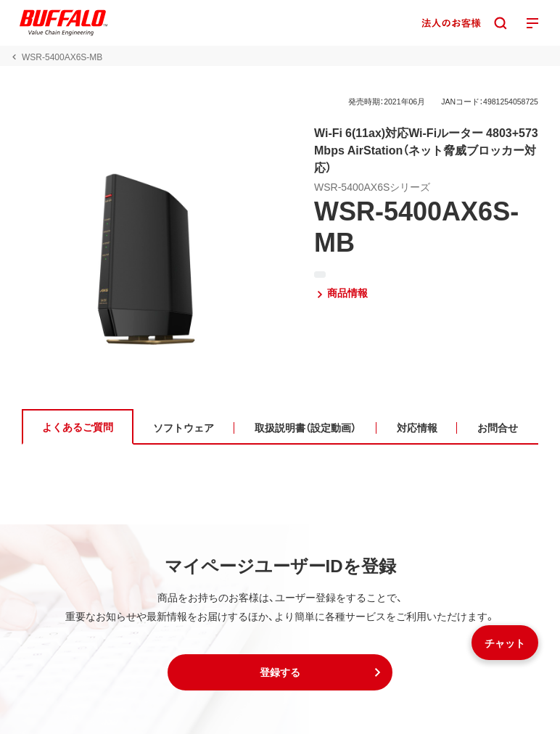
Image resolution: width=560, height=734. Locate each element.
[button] (280, 672)
